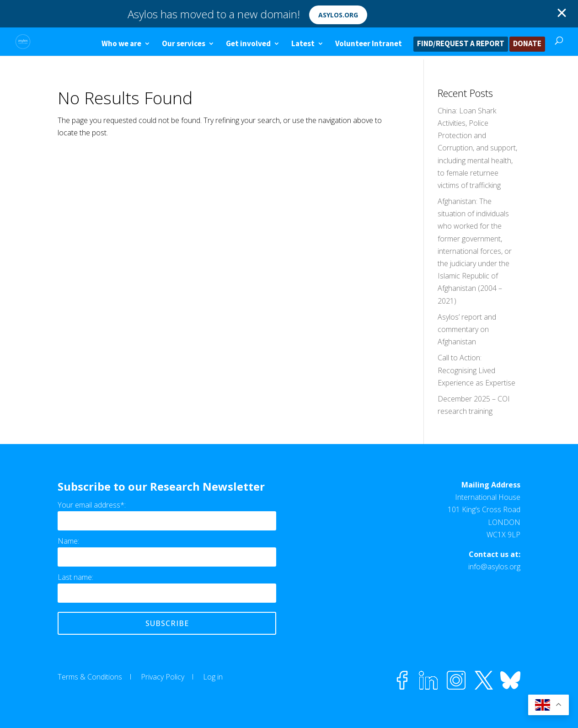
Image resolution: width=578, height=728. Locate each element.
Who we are (121, 44)
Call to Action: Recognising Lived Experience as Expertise (476, 370)
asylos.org (338, 15)
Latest (303, 44)
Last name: (75, 577)
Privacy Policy (163, 677)
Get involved (248, 44)
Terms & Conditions (90, 677)
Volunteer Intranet (369, 44)
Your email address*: (92, 505)
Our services (184, 44)
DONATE (527, 44)
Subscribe (167, 623)
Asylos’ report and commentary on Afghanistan (467, 329)
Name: (68, 541)
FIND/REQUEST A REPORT (461, 44)
